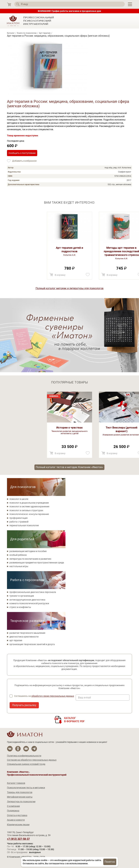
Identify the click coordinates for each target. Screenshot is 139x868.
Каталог (11, 33)
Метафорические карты (20, 797)
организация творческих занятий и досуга (32, 644)
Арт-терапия (45, 33)
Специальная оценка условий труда (26, 764)
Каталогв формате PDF (74, 720)
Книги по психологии (27, 33)
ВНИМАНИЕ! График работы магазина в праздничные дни (69, 11)
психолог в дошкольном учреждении (29, 503)
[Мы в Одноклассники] (18, 749)
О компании (13, 806)
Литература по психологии (21, 802)
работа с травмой (19, 522)
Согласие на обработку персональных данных (32, 760)
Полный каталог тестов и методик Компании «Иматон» (69, 467)
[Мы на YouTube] (26, 749)
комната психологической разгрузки (29, 603)
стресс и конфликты (20, 607)
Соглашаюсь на (44, 696)
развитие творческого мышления (27, 633)
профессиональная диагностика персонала (33, 592)
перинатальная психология (24, 525)
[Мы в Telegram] (34, 749)
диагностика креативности (24, 637)
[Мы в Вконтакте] (10, 749)
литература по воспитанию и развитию (30, 559)
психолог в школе (19, 499)
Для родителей (22, 539)
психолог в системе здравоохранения (29, 506)
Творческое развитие (27, 621)
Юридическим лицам (18, 825)
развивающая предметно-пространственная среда (37, 563)
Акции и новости (16, 820)
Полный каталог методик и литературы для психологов (69, 288)
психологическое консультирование (29, 514)
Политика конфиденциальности (24, 756)
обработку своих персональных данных (53, 696)
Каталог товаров (16, 783)
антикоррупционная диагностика (27, 600)
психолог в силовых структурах (26, 510)
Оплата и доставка (17, 815)
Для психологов (23, 487)
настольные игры (19, 566)
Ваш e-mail (85, 698)
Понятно (110, 862)
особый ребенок (18, 555)
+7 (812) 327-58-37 (18, 839)
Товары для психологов (20, 792)
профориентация (19, 518)
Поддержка (13, 811)
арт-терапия (16, 640)
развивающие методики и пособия (28, 551)
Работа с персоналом (27, 580)
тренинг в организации (22, 596)
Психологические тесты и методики (26, 788)
